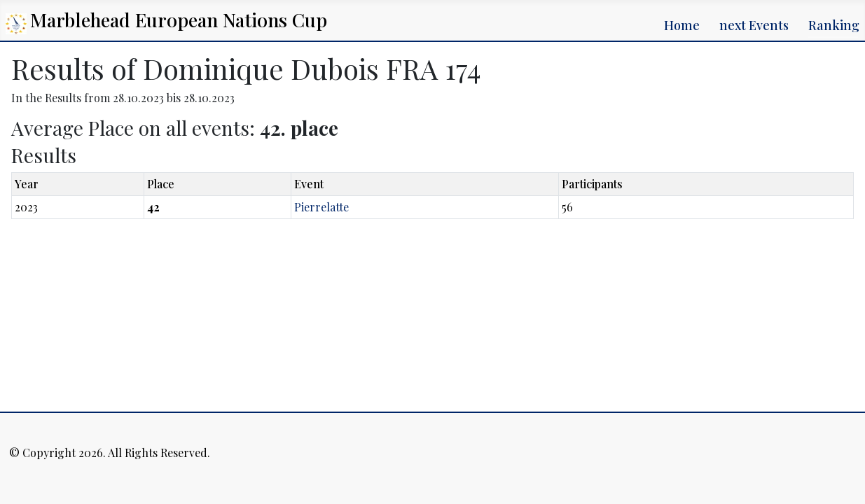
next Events (754, 25)
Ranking (834, 25)
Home (682, 25)
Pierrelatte (321, 207)
